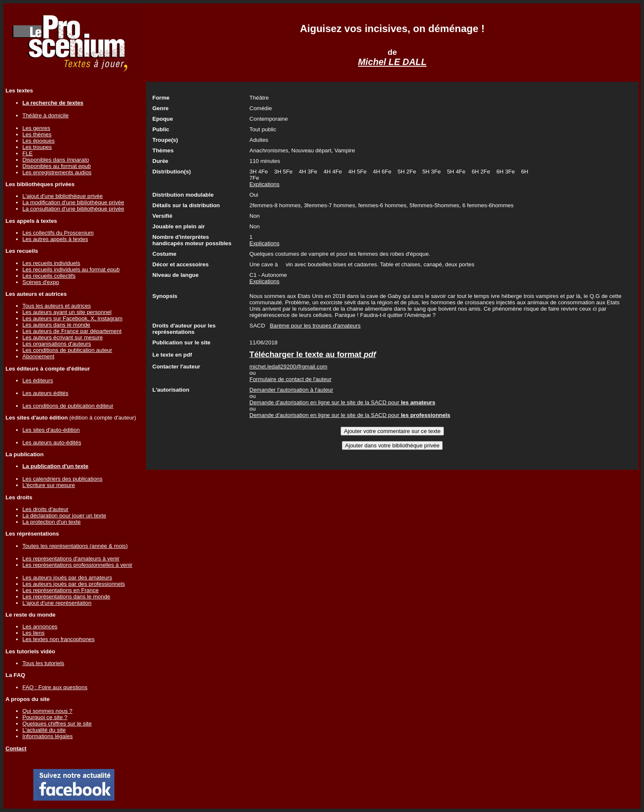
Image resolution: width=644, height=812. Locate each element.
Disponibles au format (57, 166)
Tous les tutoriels (43, 663)
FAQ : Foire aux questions (55, 687)
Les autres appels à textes (55, 239)
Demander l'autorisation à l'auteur (291, 390)
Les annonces (40, 627)
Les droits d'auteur (45, 509)
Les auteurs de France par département (72, 331)
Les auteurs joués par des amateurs (67, 578)
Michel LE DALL (392, 62)
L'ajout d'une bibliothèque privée (62, 196)
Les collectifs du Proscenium (58, 233)
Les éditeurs (38, 380)
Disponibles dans (56, 160)
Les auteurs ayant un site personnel (67, 312)
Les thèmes (37, 134)
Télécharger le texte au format (313, 354)
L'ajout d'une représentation (57, 603)
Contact (16, 748)
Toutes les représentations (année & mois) (75, 546)
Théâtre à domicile (46, 115)
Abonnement (38, 356)
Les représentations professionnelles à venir (77, 565)
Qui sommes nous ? (47, 711)
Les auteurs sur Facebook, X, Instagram (72, 318)
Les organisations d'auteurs (57, 344)
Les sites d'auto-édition (51, 430)
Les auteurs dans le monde (56, 325)
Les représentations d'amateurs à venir (71, 559)
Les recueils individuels (51, 263)
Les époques (38, 141)
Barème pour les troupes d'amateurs (315, 326)
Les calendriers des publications (62, 479)
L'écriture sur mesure (49, 485)
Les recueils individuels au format (71, 269)
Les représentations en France (61, 590)
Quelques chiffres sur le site (57, 724)
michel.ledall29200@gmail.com (288, 367)
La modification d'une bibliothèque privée (73, 202)
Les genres (36, 128)
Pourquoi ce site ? (45, 717)
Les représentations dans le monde (66, 597)
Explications (264, 184)
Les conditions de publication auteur (67, 350)
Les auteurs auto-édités (52, 443)
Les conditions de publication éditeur (68, 406)
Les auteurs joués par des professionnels (74, 584)
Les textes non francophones (58, 639)
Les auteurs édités (45, 393)
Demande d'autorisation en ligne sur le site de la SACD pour (342, 402)
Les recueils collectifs (49, 276)
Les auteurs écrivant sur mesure (62, 337)
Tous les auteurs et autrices (57, 306)
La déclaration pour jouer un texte (64, 516)
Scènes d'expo (41, 282)
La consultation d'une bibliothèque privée (73, 209)
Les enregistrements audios (57, 172)
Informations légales (47, 736)
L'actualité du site (44, 730)
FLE (27, 153)
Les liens (34, 633)
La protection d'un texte (51, 522)
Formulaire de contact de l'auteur (290, 379)
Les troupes (37, 147)
